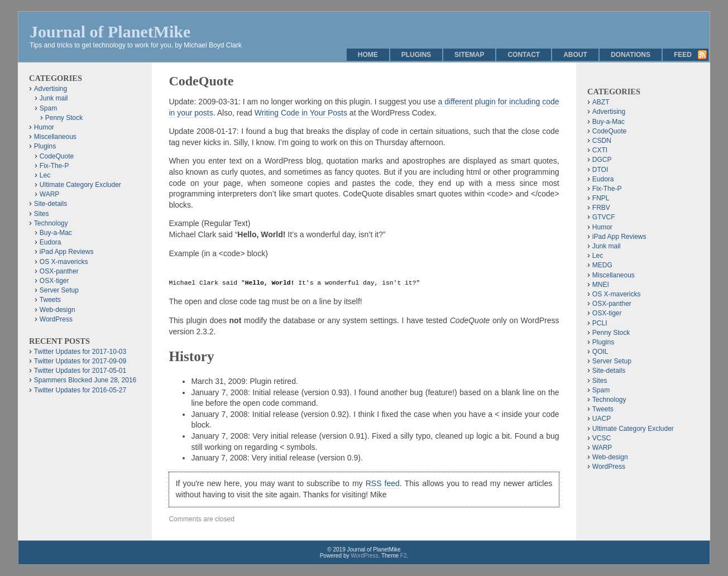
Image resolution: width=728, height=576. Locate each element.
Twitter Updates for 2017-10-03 (80, 352)
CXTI (600, 150)
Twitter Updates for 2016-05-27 (80, 390)
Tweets (50, 300)
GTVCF (604, 217)
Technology (51, 223)
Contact (524, 55)
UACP (602, 419)
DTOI (600, 170)
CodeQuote (57, 156)
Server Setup (59, 290)
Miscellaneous (55, 137)
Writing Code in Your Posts (301, 113)
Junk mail (54, 98)
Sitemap (469, 55)
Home (368, 55)
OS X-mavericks (64, 262)
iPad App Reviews (67, 252)
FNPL (601, 198)
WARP (50, 194)
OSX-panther (59, 271)
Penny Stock (64, 118)
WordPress (56, 319)
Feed (683, 55)
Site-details (51, 204)
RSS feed (383, 483)
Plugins (416, 55)
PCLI (600, 323)
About (575, 55)
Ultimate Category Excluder (80, 185)
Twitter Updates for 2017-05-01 (80, 371)
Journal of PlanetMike (110, 32)
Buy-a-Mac (56, 233)
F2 (404, 556)
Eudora (51, 242)
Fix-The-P (54, 166)
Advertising (51, 89)
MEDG (602, 265)
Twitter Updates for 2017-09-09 (80, 361)
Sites (42, 214)
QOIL (600, 352)
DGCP (602, 160)
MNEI (601, 285)
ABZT (601, 102)
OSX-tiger (54, 281)
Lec (45, 175)
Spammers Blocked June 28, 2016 (85, 380)
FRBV (601, 208)
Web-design (58, 310)
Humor (44, 127)
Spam (48, 108)
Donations (631, 55)
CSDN (602, 141)
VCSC (602, 438)
